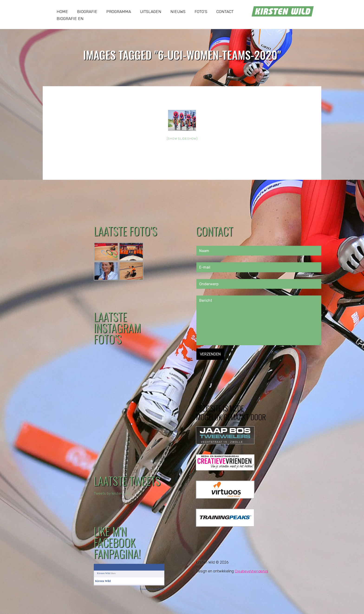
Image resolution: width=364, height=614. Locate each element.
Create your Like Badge (152, 589)
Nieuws (178, 12)
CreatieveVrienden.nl (252, 571)
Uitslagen (151, 12)
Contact (225, 12)
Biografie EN (70, 19)
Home (62, 12)
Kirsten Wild (104, 573)
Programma (119, 12)
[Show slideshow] (182, 139)
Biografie (87, 12)
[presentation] (232, 369)
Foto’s (201, 12)
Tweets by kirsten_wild (113, 493)
